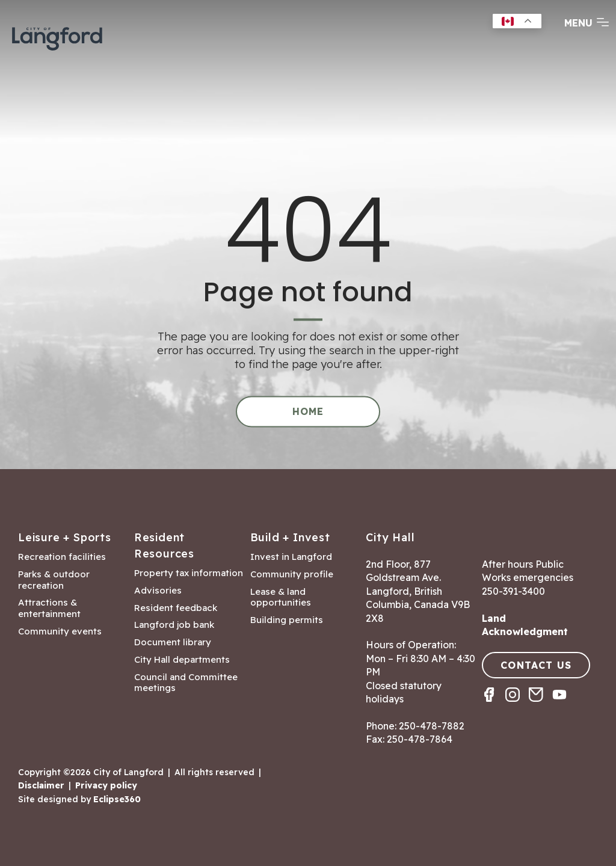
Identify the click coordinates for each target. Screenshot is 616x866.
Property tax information (189, 573)
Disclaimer (41, 785)
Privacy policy (106, 785)
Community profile (292, 574)
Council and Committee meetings (186, 683)
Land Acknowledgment (525, 625)
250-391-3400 (513, 591)
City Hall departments (182, 660)
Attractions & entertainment (49, 608)
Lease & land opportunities (281, 597)
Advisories (158, 591)
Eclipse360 (117, 799)
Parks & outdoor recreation (54, 580)
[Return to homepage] (57, 37)
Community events (60, 631)
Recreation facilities (62, 557)
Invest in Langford (291, 557)
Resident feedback (176, 608)
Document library (173, 642)
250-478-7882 (432, 726)
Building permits (287, 620)
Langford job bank (174, 625)
